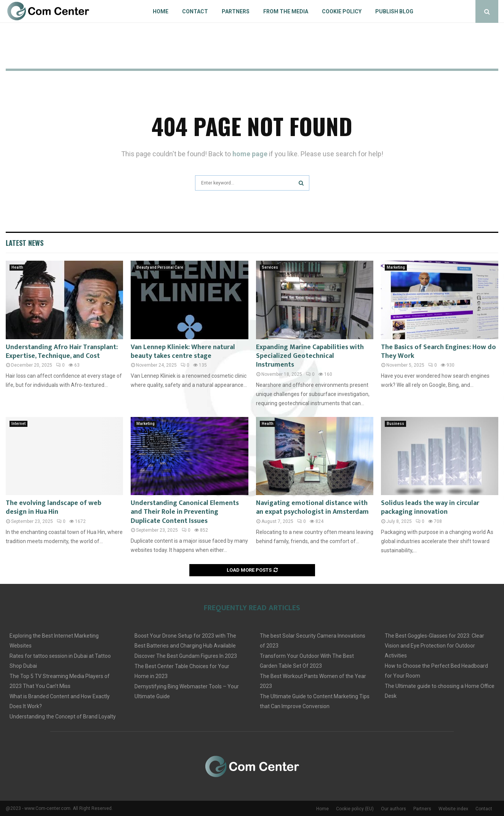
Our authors (394, 809)
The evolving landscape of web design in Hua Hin (54, 507)
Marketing (396, 267)
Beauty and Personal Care (160, 267)
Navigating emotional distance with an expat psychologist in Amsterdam (312, 507)
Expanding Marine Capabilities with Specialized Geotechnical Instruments (310, 356)
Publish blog (394, 11)
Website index (453, 809)
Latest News (25, 243)
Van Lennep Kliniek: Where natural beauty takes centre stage (183, 352)
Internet (18, 424)
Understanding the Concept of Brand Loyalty (63, 717)
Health (17, 267)
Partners (236, 11)
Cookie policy (342, 11)
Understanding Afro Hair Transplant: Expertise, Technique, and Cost (62, 352)
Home (161, 11)
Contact (195, 11)
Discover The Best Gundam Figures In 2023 (186, 656)
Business (395, 424)
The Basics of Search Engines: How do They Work (438, 352)
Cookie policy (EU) (355, 809)
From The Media (286, 11)
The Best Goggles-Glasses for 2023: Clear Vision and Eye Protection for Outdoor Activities (434, 646)
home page (250, 154)
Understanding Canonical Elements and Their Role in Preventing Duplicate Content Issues (185, 512)
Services (270, 267)
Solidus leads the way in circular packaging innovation (430, 507)
